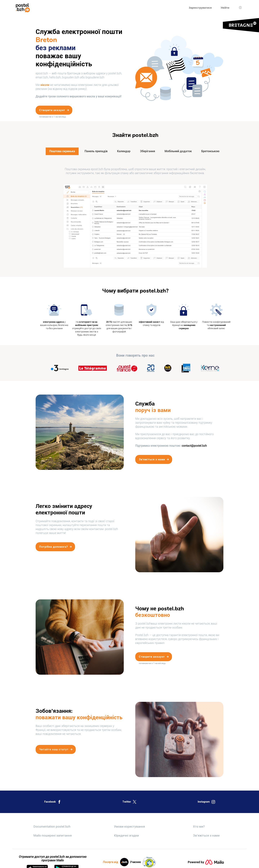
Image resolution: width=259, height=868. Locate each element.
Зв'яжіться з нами (206, 835)
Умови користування (129, 826)
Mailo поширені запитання (53, 835)
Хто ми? (199, 826)
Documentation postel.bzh (52, 826)
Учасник (143, 862)
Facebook (53, 802)
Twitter (129, 802)
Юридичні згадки (126, 835)
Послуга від (116, 862)
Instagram (206, 802)
